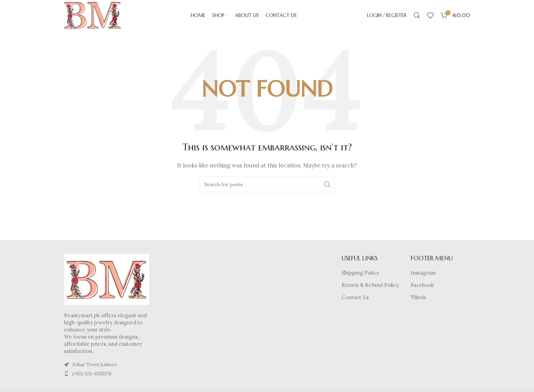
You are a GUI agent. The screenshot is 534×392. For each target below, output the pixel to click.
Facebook (422, 285)
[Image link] (107, 279)
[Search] (417, 15)
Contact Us (355, 297)
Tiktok (418, 297)
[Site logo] (92, 15)
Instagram (423, 273)
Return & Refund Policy (370, 285)
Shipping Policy (360, 273)
